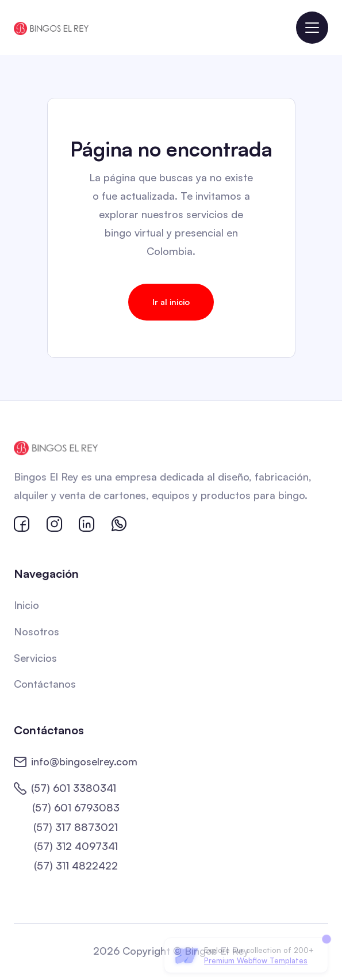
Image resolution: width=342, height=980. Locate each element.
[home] (51, 28)
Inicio (28, 605)
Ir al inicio (171, 302)
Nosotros (37, 632)
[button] (312, 28)
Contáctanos (46, 684)
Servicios (36, 658)
